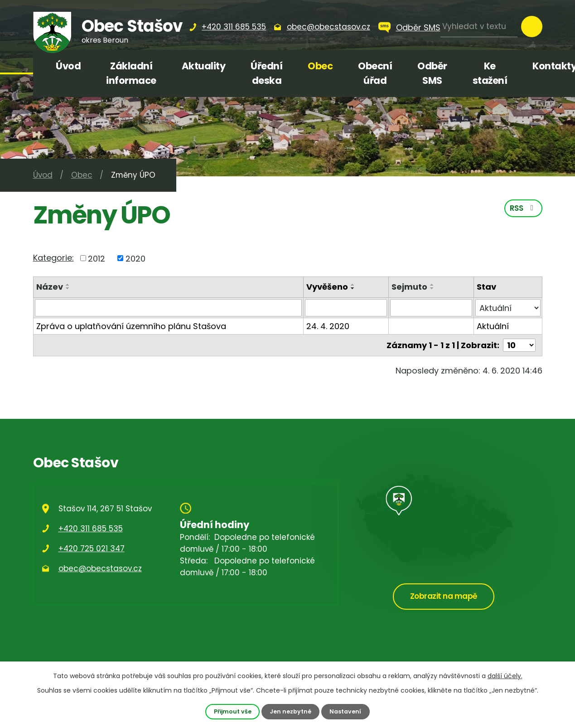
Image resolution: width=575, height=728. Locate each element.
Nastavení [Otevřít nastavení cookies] (345, 711)
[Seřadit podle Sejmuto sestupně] (432, 288)
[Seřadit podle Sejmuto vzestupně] (432, 285)
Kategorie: (53, 258)
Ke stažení (490, 73)
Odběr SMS (418, 27)
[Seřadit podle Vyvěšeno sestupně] (353, 288)
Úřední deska (266, 73)
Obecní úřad (375, 73)
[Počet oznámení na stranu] (519, 345)
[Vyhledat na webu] (479, 27)
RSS (523, 208)
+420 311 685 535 (91, 529)
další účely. (505, 676)
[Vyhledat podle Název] (169, 308)
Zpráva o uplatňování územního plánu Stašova (131, 326)
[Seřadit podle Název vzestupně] (68, 285)
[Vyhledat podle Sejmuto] (431, 308)
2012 (97, 258)
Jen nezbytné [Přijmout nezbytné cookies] (290, 711)
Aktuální (493, 326)
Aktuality (204, 66)
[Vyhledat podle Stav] (508, 308)
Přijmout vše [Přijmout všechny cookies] (233, 711)
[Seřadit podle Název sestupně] (68, 288)
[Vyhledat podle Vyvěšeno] (346, 308)
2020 (135, 258)
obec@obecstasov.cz (100, 568)
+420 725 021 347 (92, 548)
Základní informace (131, 73)
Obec (320, 66)
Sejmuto (409, 287)
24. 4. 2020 (328, 326)
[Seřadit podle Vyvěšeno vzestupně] (353, 285)
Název (50, 287)
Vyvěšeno (327, 287)
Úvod (68, 66)
